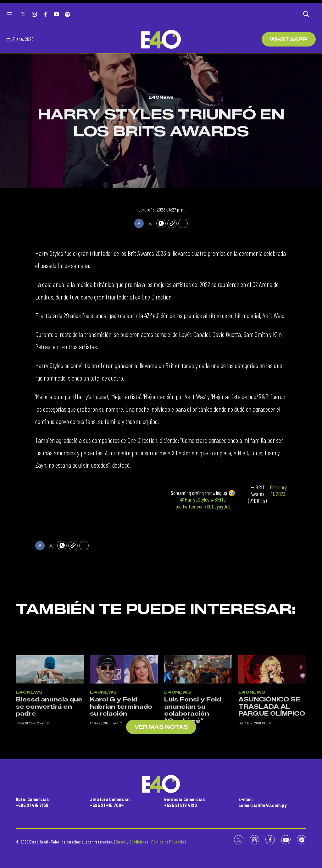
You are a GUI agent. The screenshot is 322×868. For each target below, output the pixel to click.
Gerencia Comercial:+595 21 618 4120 (185, 802)
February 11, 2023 (278, 491)
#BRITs (218, 499)
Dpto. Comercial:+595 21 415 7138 (32, 802)
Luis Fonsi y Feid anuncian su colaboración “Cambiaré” (193, 749)
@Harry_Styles (195, 499)
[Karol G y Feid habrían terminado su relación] (124, 708)
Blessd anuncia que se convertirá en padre (49, 746)
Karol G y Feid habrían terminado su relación (121, 746)
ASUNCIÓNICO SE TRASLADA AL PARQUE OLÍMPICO (272, 746)
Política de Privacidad (169, 842)
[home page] (161, 39)
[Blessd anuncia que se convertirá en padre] (50, 708)
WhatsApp (289, 39)
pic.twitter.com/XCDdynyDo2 (203, 506)
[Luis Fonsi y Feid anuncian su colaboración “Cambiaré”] (198, 708)
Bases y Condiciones (132, 842)
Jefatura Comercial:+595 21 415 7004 (110, 802)
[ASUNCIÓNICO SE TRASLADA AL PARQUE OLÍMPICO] (272, 708)
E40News (161, 97)
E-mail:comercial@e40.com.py (263, 802)
